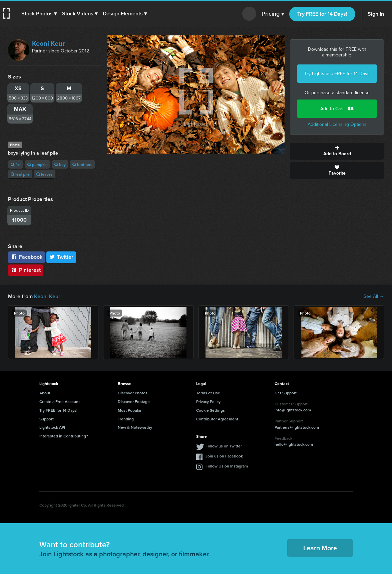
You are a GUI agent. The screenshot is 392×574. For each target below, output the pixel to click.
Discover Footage (134, 402)
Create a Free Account (60, 402)
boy (60, 164)
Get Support (286, 393)
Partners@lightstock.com (297, 427)
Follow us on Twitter (224, 446)
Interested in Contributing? (64, 436)
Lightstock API (52, 427)
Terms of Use (208, 393)
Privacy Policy (208, 402)
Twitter (61, 257)
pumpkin (38, 164)
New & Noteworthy (135, 427)
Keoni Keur (48, 43)
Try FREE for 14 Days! (322, 14)
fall (16, 164)
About (45, 393)
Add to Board (337, 151)
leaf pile (20, 174)
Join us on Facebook (224, 456)
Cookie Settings (211, 410)
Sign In (376, 14)
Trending (126, 419)
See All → (374, 297)
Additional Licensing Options (337, 124)
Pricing (273, 14)
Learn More (320, 548)
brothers (82, 164)
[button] (39, 14)
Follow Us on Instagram (227, 466)
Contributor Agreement (217, 419)
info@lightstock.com (293, 410)
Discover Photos (133, 393)
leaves (45, 174)
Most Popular (130, 410)
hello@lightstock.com (294, 444)
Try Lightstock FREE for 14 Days (337, 74)
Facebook (27, 257)
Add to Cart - (337, 109)
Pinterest (26, 270)
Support (47, 419)
